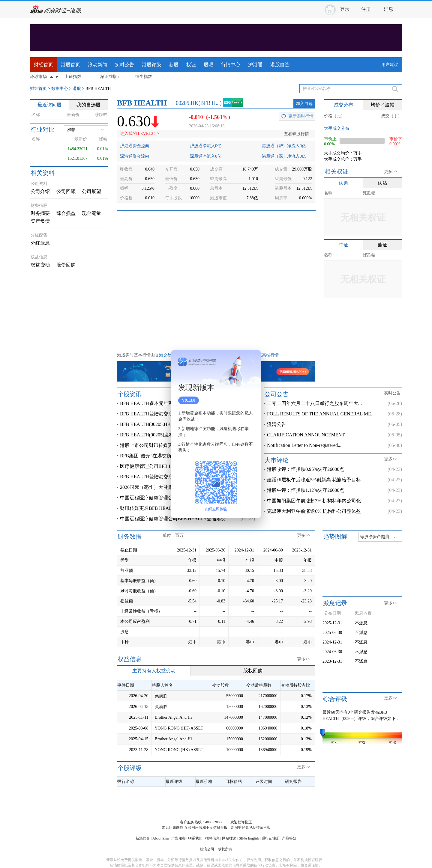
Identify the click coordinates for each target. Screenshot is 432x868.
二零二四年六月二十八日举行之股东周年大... (314, 403)
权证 (191, 65)
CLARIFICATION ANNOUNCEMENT (306, 435)
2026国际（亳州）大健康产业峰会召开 (161, 487)
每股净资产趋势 (375, 537)
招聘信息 (212, 838)
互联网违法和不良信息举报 (206, 828)
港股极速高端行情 (262, 355)
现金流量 (91, 213)
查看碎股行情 (296, 134)
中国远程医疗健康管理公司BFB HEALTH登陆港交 (173, 519)
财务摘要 (40, 213)
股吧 (208, 65)
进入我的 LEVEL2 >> (139, 134)
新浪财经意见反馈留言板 (251, 828)
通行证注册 (271, 838)
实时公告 (124, 65)
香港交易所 (165, 355)
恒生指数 (144, 77)
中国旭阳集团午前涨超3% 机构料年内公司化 (314, 501)
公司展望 (91, 191)
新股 (174, 65)
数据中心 (60, 89)
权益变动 (40, 265)
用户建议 (390, 65)
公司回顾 (66, 191)
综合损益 (66, 213)
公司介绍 (40, 191)
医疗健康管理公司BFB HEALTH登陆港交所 (166, 466)
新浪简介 (143, 838)
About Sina (160, 838)
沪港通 (255, 65)
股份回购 (66, 265)
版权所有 (225, 849)
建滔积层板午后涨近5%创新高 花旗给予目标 (314, 480)
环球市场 (38, 77)
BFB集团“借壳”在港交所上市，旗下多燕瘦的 (167, 456)
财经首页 (43, 65)
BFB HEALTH (98, 89)
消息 (388, 9)
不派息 (361, 623)
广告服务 (178, 838)
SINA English (249, 838)
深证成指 (108, 77)
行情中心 (231, 65)
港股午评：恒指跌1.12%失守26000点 (306, 490)
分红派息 (40, 243)
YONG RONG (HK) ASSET (179, 728)
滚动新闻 (97, 65)
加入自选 (304, 104)
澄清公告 (277, 424)
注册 (366, 9)
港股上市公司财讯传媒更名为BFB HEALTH (166, 445)
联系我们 (195, 838)
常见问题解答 (172, 828)
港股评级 (151, 65)
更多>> (391, 172)
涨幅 (71, 130)
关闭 (253, 361)
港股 (77, 89)
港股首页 (70, 65)
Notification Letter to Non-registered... (304, 445)
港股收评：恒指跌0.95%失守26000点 (306, 469)
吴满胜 (161, 696)
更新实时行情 (301, 116)
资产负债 (40, 221)
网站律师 (229, 838)
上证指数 (73, 77)
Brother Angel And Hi (173, 717)
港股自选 (280, 65)
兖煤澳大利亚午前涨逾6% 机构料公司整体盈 (314, 511)
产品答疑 (289, 838)
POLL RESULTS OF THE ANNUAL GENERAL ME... (321, 414)
